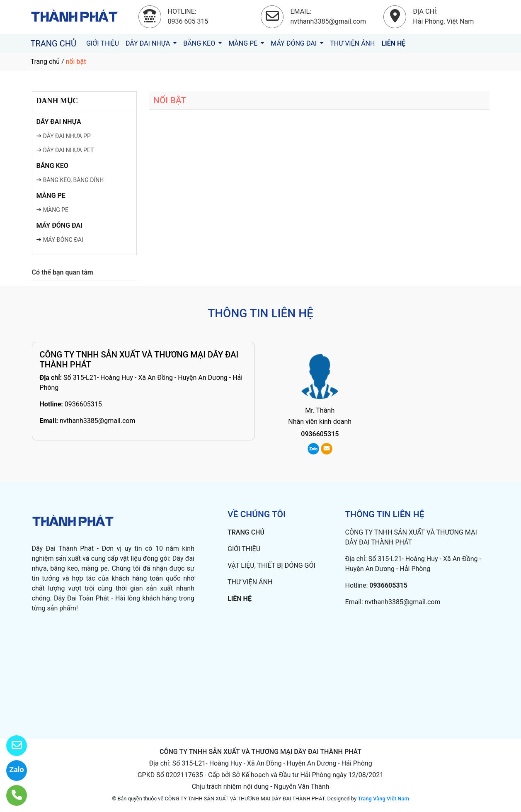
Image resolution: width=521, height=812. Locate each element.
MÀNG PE (244, 43)
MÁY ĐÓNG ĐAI (294, 43)
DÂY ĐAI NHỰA (149, 43)
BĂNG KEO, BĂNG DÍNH (74, 180)
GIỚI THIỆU (103, 43)
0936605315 (83, 404)
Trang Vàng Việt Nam (383, 799)
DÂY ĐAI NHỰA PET (69, 150)
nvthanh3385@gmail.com (98, 421)
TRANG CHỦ (53, 44)
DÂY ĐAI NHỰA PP (67, 136)
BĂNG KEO (200, 43)
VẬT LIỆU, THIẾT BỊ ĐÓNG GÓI (271, 565)
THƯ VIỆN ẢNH (352, 43)
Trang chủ (45, 62)
